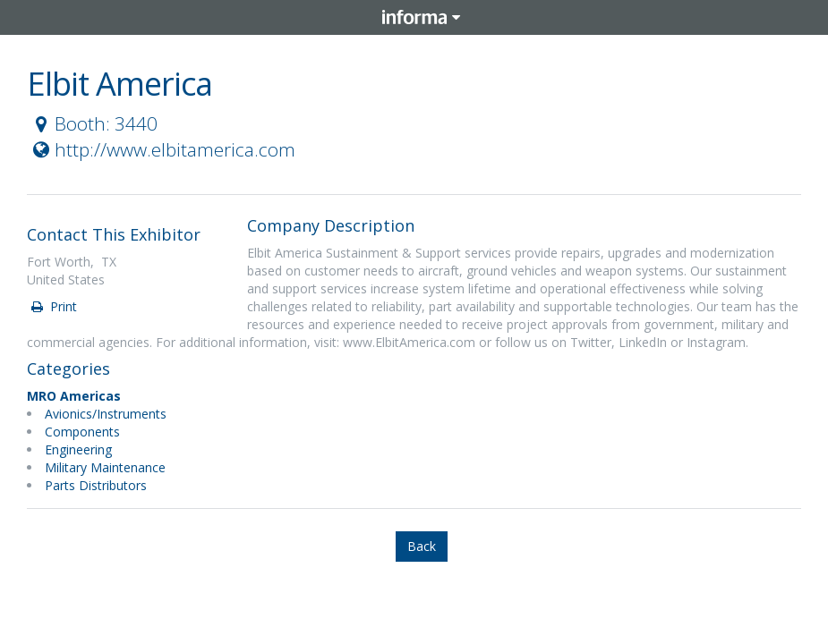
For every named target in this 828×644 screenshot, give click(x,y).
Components (82, 432)
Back (422, 546)
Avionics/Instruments (106, 414)
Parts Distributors (96, 485)
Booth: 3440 (93, 123)
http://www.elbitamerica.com (162, 149)
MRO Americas (74, 396)
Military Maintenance (105, 467)
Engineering (78, 449)
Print (53, 306)
